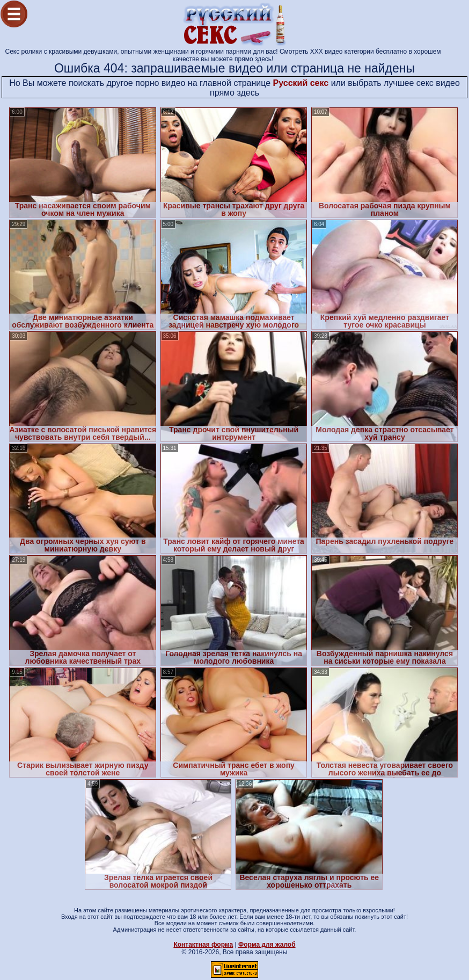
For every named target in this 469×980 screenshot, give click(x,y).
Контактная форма (203, 945)
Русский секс (301, 83)
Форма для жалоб (267, 945)
